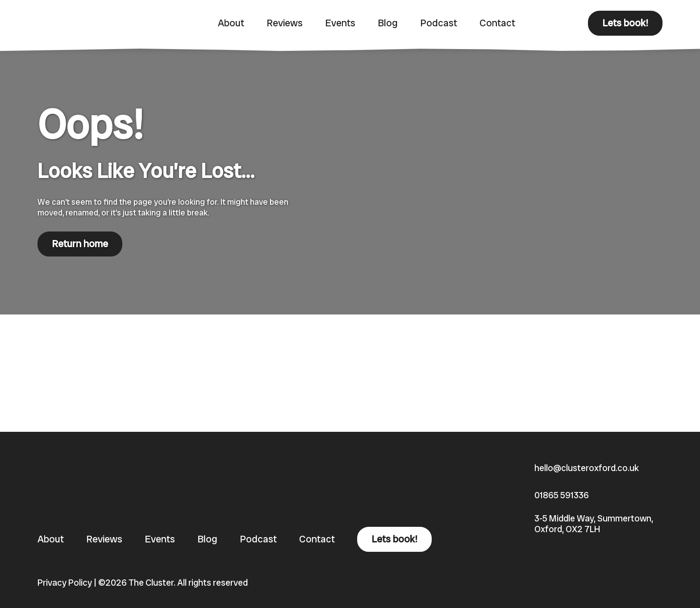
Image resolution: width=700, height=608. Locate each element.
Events (340, 23)
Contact (497, 23)
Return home (80, 244)
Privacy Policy (65, 583)
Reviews (285, 23)
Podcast (439, 23)
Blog (388, 23)
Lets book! (625, 23)
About (231, 23)
